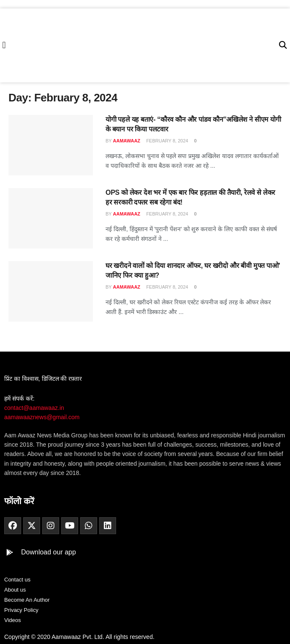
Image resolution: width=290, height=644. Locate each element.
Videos (13, 620)
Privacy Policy (21, 610)
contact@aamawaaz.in (35, 408)
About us (15, 590)
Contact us (17, 580)
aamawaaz (127, 141)
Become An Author (27, 600)
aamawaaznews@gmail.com (42, 417)
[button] (4, 45)
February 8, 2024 (166, 141)
